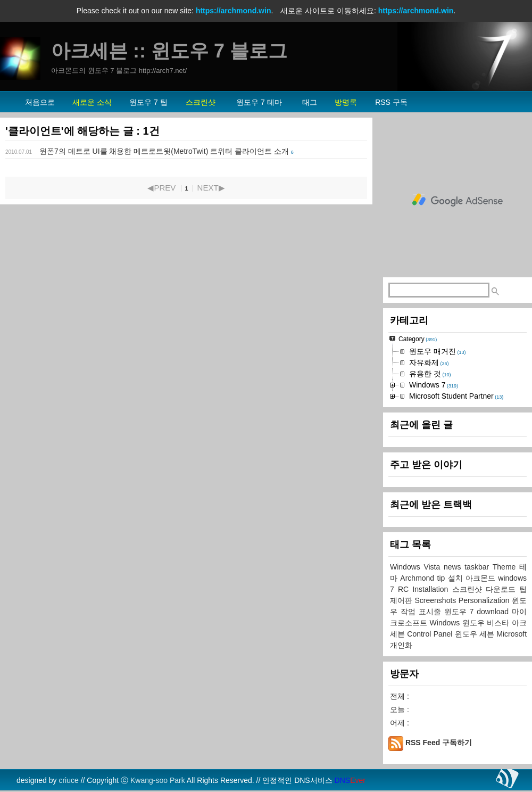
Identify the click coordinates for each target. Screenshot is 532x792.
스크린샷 (469, 589)
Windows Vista (417, 567)
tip (443, 578)
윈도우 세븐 (476, 634)
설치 (457, 578)
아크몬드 (482, 578)
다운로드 (502, 589)
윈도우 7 (461, 612)
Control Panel (431, 634)
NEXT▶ (211, 188)
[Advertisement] (458, 200)
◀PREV (161, 188)
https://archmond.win (234, 11)
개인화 (401, 645)
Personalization (485, 600)
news (454, 567)
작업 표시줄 (422, 612)
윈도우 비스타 (487, 623)
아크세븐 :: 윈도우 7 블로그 (169, 51)
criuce (68, 780)
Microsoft (512, 634)
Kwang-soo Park (158, 780)
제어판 (402, 600)
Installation (432, 589)
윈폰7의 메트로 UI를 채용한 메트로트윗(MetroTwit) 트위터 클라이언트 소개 (164, 151)
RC (405, 589)
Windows (446, 623)
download (494, 612)
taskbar (479, 567)
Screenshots (436, 600)
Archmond (418, 578)
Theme (506, 567)
